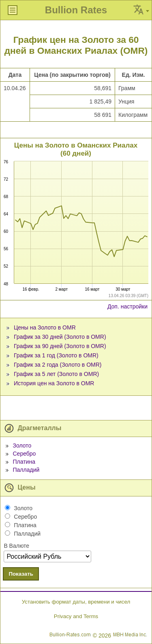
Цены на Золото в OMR (45, 327)
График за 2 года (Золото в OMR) (58, 365)
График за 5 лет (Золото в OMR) (56, 374)
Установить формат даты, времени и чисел (76, 602)
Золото (22, 446)
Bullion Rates (76, 10)
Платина (24, 462)
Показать (21, 574)
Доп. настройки (127, 306)
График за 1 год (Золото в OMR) (56, 355)
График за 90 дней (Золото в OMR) (60, 346)
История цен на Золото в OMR (54, 383)
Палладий (26, 470)
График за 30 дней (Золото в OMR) (60, 337)
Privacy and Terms (76, 616)
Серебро (24, 454)
